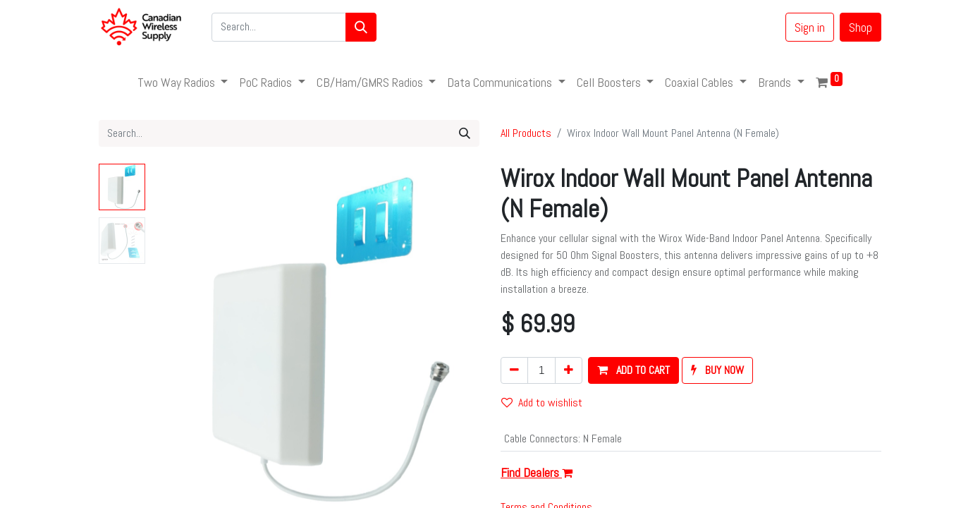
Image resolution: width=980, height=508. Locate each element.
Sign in (810, 27)
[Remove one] (514, 370)
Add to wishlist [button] (542, 403)
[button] (633, 370)
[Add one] (569, 370)
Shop (860, 27)
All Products (526, 133)
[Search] (361, 27)
